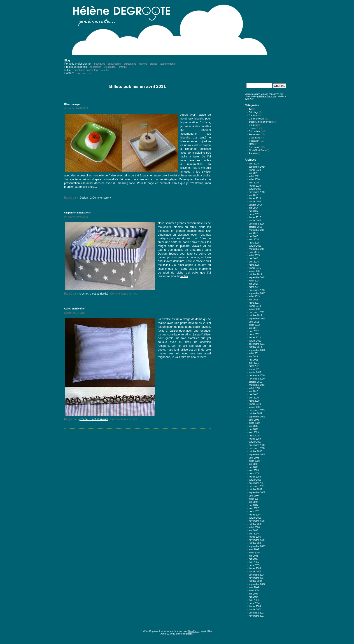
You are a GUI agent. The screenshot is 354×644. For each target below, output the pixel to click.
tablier (184, 276)
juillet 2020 (254, 179)
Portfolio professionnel (78, 64)
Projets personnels (76, 67)
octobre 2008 (255, 451)
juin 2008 (253, 464)
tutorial (162, 250)
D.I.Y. (68, 70)
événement (254, 135)
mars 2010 (254, 401)
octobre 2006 (255, 524)
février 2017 (255, 217)
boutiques (100, 64)
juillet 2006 (254, 527)
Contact (69, 73)
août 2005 (254, 549)
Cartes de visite (257, 119)
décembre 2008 (257, 445)
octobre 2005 (255, 543)
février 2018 (255, 198)
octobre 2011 (255, 347)
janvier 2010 (255, 407)
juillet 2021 (254, 176)
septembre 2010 (257, 385)
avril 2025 (254, 164)
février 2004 (255, 606)
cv (90, 73)
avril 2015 (254, 262)
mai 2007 (253, 505)
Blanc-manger (72, 104)
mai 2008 (253, 467)
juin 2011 (253, 357)
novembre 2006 (257, 521)
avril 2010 (254, 398)
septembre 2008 (257, 455)
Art (250, 109)
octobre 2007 (255, 489)
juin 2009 (253, 426)
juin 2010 (253, 391)
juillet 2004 (254, 591)
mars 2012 (254, 334)
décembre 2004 (257, 575)
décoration (96, 67)
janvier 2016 (255, 246)
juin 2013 (253, 300)
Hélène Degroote (268, 97)
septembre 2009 (257, 417)
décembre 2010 (257, 376)
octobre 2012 (255, 315)
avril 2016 (254, 240)
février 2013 (255, 306)
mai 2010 (253, 395)
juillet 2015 (254, 255)
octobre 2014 (255, 274)
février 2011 (255, 369)
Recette (253, 153)
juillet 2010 (254, 388)
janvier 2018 (255, 202)
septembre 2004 (257, 584)
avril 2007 (254, 508)
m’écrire (81, 73)
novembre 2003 (257, 616)
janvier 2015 (255, 271)
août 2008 (254, 458)
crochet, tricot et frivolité (94, 294)
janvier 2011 (255, 372)
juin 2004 (253, 594)
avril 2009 (254, 432)
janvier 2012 (255, 341)
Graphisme (254, 138)
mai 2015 (253, 259)
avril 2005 (254, 562)
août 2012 (254, 322)
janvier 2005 (255, 572)
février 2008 (255, 477)
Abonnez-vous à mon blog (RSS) (177, 634)
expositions (130, 64)
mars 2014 (254, 287)
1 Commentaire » (100, 198)
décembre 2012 (257, 312)
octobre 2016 (255, 227)
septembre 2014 (257, 278)
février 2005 (255, 568)
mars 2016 (254, 243)
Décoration (254, 131)
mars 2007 (254, 512)
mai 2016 (253, 236)
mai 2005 (253, 559)
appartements (168, 64)
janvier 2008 (255, 480)
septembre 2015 (257, 249)
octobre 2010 (255, 382)
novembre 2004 (257, 578)
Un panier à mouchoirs (77, 213)
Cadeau (253, 116)
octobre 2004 (255, 581)
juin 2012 (253, 328)
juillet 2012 (254, 325)
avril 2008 (254, 470)
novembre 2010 (257, 379)
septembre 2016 (257, 230)
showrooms (114, 64)
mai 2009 (253, 429)
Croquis (253, 125)
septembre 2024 (257, 167)
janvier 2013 (255, 309)
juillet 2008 (254, 461)
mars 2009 (254, 436)
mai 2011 (253, 360)
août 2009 (254, 420)
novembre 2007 (257, 486)
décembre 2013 (257, 290)
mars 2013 (254, 303)
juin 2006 (253, 530)
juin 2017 (253, 208)
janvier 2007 (255, 518)
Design (84, 198)
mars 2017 (254, 214)
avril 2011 (254, 363)
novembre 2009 (257, 410)
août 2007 (254, 496)
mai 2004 (253, 597)
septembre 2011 (257, 350)
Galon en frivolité (74, 309)
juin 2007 (253, 502)
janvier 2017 (255, 221)
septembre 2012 (257, 319)
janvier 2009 (255, 442)
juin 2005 (253, 556)
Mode (252, 144)
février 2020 (255, 186)
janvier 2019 (255, 189)
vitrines (143, 64)
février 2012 (255, 338)
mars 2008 (254, 474)
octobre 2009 (255, 413)
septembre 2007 (257, 493)
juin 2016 (253, 233)
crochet (105, 70)
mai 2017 (253, 211)
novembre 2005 (257, 540)
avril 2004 (254, 600)
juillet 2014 (254, 281)
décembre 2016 (257, 224)
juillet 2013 (254, 296)
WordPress (194, 631)
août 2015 (254, 252)
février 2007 (255, 515)
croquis (122, 67)
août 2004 (254, 587)
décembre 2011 (257, 344)
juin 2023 (253, 173)
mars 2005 (254, 565)
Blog (67, 61)
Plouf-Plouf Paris (257, 150)
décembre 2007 (257, 483)
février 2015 (255, 268)
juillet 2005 (254, 553)
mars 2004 (254, 603)
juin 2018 (253, 195)
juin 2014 (253, 284)
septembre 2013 (257, 293)
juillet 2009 (254, 423)
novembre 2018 (257, 192)
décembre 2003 (257, 613)
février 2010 (255, 404)
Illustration (254, 141)
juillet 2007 (254, 499)
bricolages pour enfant (86, 70)
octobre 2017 (255, 205)
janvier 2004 (255, 610)
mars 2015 (254, 265)
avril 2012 (254, 331)
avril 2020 (254, 183)
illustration (110, 67)
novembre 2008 (257, 448)
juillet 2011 (254, 353)
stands (154, 64)
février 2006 (255, 537)
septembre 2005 (257, 546)
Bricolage (254, 112)
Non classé (254, 147)
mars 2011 (254, 366)
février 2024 (255, 170)
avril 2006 (254, 534)
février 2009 (255, 439)
